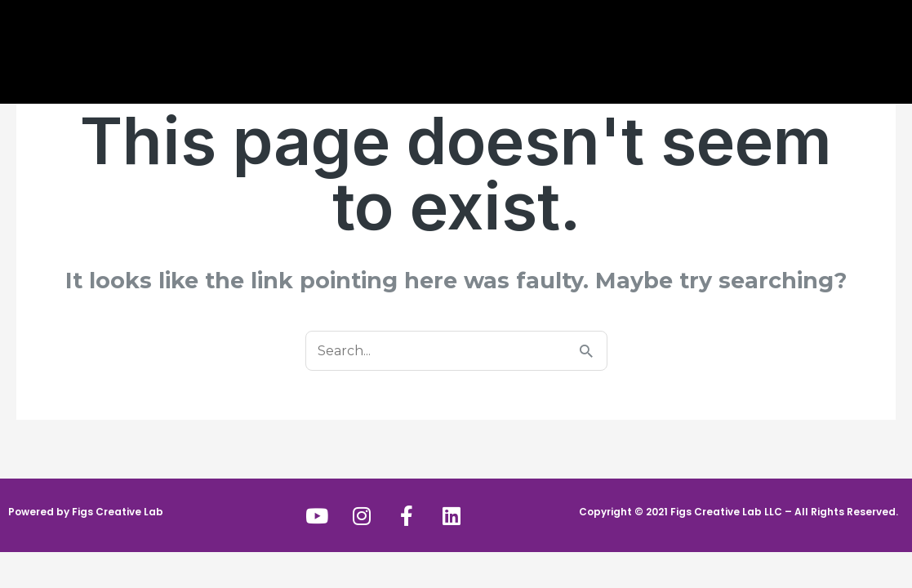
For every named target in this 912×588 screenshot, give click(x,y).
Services (330, 46)
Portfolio (578, 43)
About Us (231, 46)
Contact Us (671, 43)
